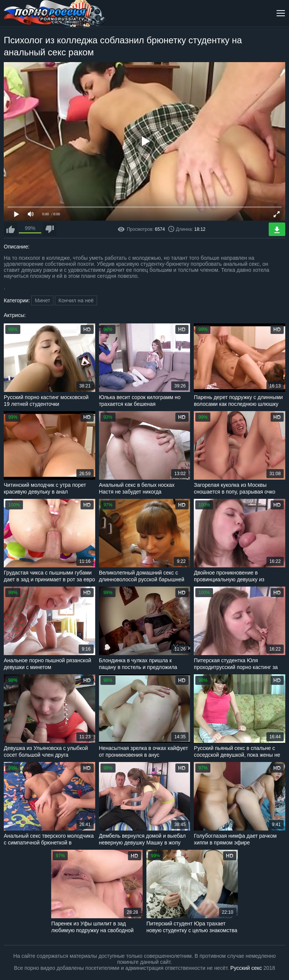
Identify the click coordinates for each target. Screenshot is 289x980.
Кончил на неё (76, 300)
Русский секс (246, 968)
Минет (42, 300)
